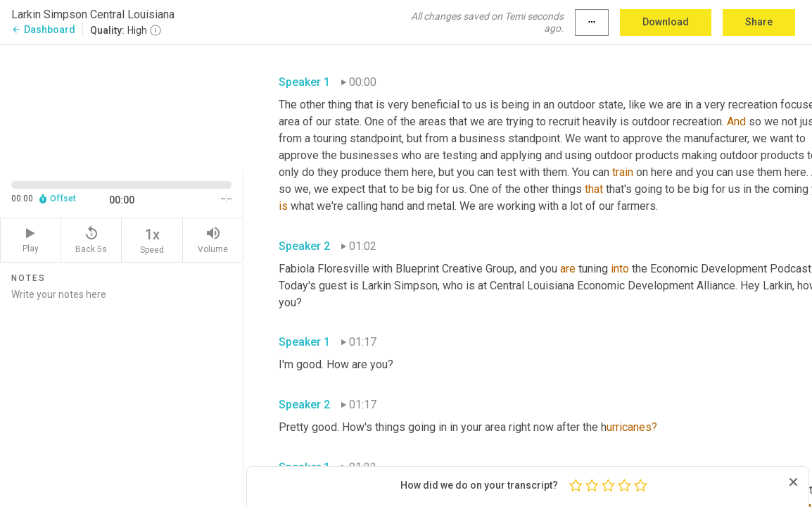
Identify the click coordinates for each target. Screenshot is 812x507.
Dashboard (43, 30)
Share (759, 22)
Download (666, 22)
